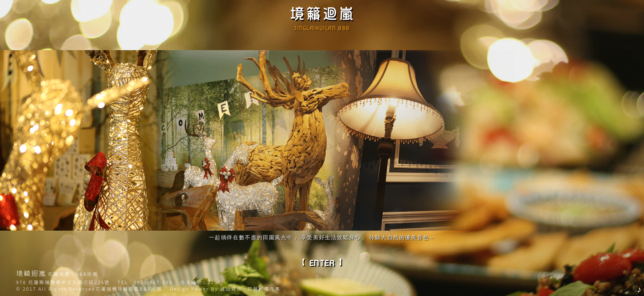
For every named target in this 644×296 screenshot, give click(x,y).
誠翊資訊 (231, 289)
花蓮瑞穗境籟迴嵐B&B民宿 (129, 289)
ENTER (322, 263)
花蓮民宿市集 (264, 289)
